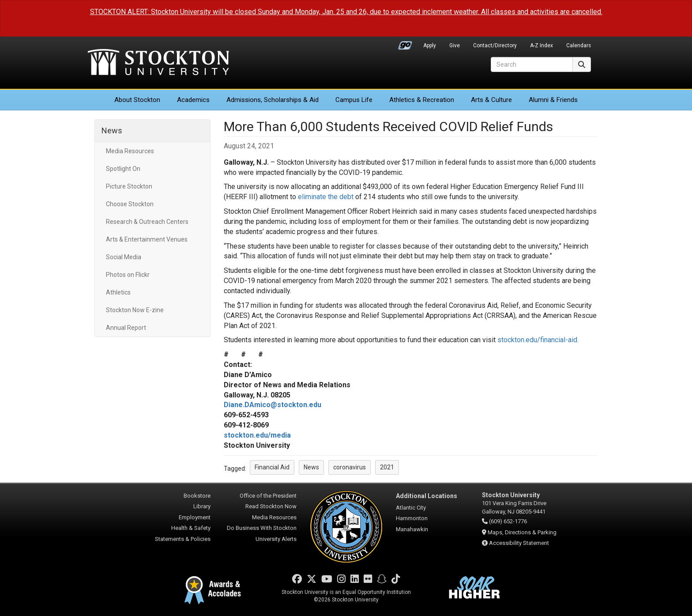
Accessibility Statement (519, 543)
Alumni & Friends (553, 100)
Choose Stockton (130, 204)
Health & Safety (191, 528)
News (112, 130)
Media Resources (130, 151)
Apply (430, 45)
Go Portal (405, 43)
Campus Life (354, 100)
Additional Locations (427, 496)
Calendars (579, 45)
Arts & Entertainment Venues (147, 239)
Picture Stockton (129, 186)
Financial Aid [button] (272, 467)
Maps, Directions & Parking (522, 532)
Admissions (273, 100)
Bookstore (197, 496)
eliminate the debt (326, 197)
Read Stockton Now (271, 506)
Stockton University (158, 63)
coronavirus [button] (350, 467)
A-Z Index (542, 45)
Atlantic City (411, 508)
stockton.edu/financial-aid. (538, 340)
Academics (193, 100)
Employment (195, 517)
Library (202, 506)
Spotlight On (123, 169)
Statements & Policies (183, 539)
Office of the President (268, 496)
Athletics (422, 100)
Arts (491, 100)
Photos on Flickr (128, 275)
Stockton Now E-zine (135, 310)
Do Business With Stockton (262, 528)
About (137, 100)
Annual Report (126, 328)
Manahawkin (412, 529)
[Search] (532, 64)
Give (455, 45)
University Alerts (276, 539)
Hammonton (412, 518)
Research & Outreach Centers (147, 222)
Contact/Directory (495, 45)
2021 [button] (387, 467)
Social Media (124, 257)
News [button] (311, 467)
